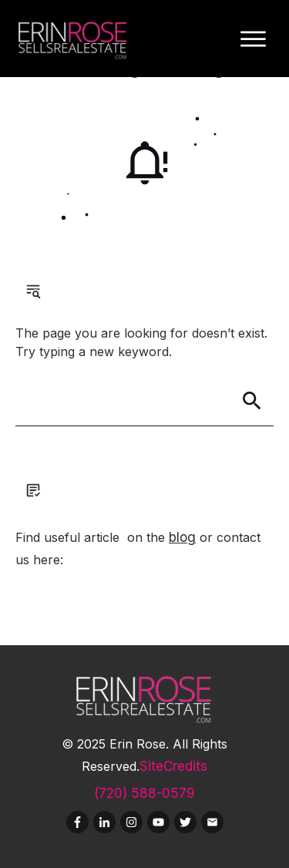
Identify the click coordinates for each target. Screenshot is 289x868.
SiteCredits (173, 766)
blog (182, 537)
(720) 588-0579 (144, 793)
